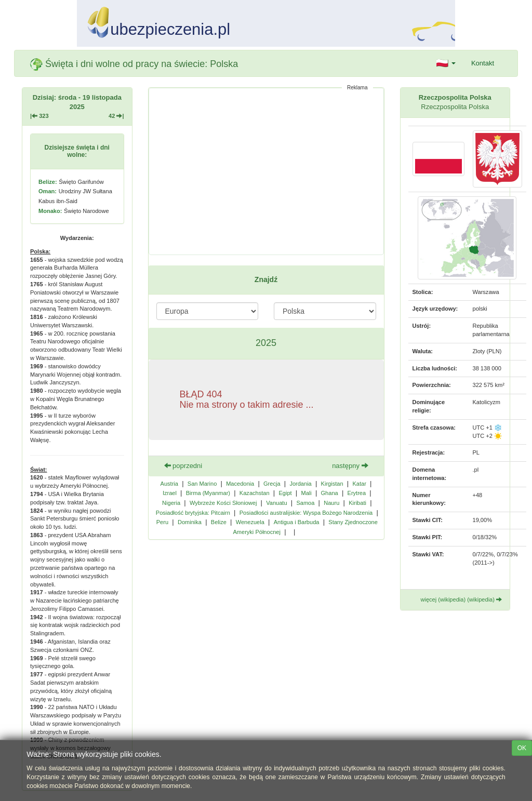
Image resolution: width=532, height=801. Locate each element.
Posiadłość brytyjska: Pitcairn (193, 513)
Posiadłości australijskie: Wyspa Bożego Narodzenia (306, 513)
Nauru (331, 503)
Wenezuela (250, 522)
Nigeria (171, 503)
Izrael (170, 493)
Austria (169, 484)
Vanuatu (276, 503)
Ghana (330, 493)
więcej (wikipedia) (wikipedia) (462, 599)
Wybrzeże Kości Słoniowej (223, 503)
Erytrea (357, 493)
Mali (306, 493)
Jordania (300, 484)
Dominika (190, 522)
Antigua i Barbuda (297, 522)
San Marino (202, 484)
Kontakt (483, 63)
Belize (219, 522)
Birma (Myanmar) (208, 493)
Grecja (272, 484)
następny (350, 466)
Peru (162, 522)
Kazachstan (255, 493)
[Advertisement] (266, 171)
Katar (359, 484)
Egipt (285, 493)
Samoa (305, 503)
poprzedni (183, 466)
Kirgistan (332, 484)
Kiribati (357, 503)
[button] (446, 63)
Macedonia (240, 484)
